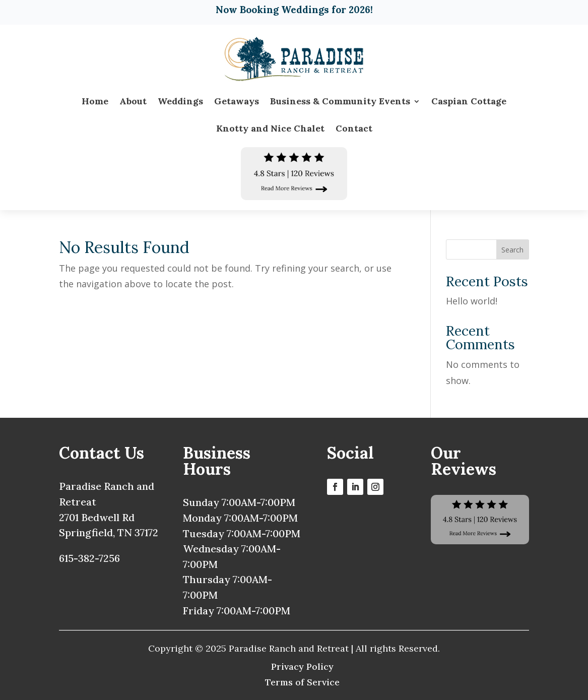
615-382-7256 (89, 558)
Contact (354, 128)
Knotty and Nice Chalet (270, 128)
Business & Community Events (340, 101)
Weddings (180, 101)
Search (512, 250)
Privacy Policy (302, 666)
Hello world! (472, 301)
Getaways (237, 101)
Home (95, 101)
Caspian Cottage (469, 101)
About (133, 101)
